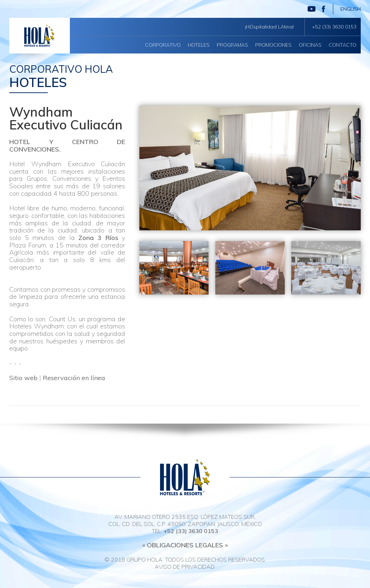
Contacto (343, 45)
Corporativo (163, 45)
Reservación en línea (74, 378)
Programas (232, 45)
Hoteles (199, 45)
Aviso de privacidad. (185, 567)
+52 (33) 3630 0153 (334, 27)
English (351, 9)
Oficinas (310, 45)
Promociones (273, 45)
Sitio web (23, 378)
